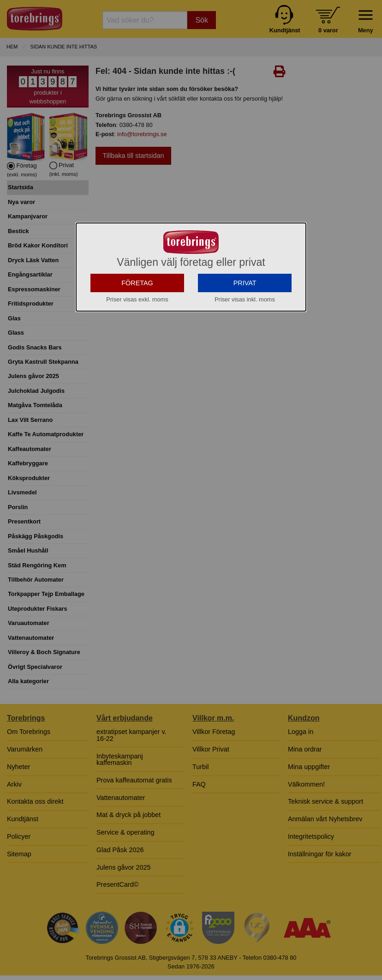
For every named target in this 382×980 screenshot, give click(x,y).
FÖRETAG (137, 366)
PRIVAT (245, 366)
